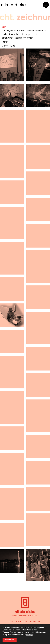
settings (30, 635)
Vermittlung (22, 622)
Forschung (36, 622)
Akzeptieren (10, 640)
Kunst (11, 622)
